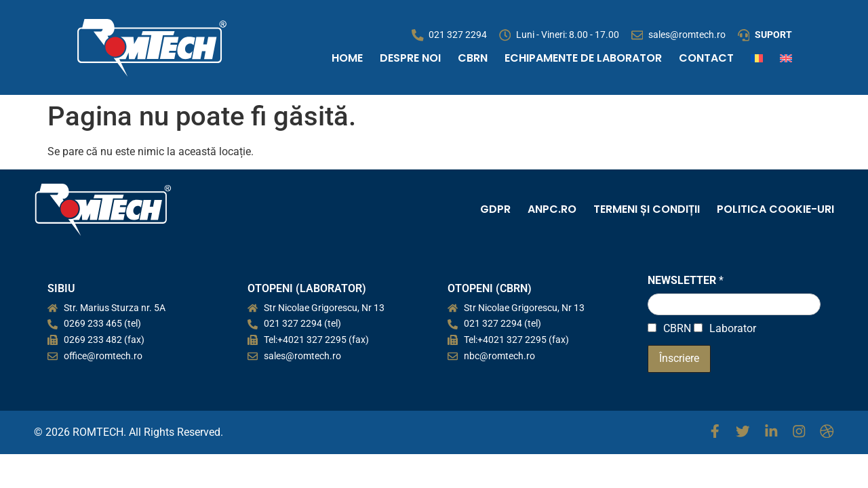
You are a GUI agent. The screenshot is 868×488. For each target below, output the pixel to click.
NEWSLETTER (686, 280)
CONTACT (706, 58)
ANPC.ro (552, 209)
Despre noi (410, 58)
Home (347, 58)
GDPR (495, 209)
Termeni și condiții (647, 209)
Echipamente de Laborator (583, 58)
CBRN (473, 58)
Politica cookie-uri (775, 209)
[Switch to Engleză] (786, 58)
